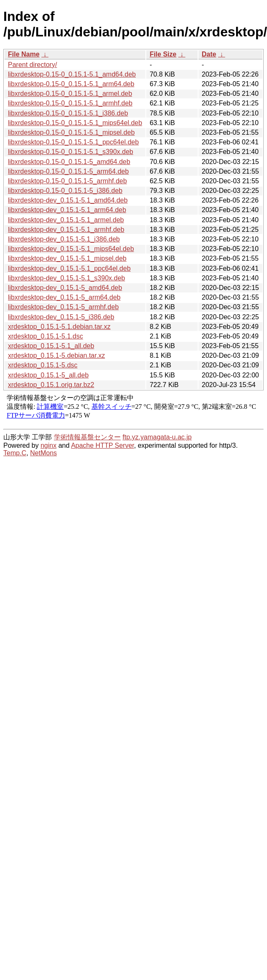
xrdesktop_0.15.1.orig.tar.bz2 (51, 385)
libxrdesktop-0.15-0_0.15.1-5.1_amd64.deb (72, 74)
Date (209, 54)
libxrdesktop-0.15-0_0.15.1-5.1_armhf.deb (70, 103)
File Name (24, 54)
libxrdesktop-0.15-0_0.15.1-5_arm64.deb (68, 171)
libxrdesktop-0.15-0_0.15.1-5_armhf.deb (67, 181)
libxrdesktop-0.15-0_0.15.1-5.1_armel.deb (70, 94)
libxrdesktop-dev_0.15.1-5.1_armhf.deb (66, 230)
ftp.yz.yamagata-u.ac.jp (157, 437)
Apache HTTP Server (103, 445)
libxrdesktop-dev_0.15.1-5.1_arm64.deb (67, 210)
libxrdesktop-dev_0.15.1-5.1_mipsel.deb (67, 258)
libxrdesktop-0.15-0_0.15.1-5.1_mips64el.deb (75, 123)
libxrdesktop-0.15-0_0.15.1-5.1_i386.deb (68, 113)
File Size (163, 54)
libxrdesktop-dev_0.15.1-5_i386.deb (61, 317)
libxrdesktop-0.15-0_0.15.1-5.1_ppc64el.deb (73, 142)
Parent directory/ (32, 65)
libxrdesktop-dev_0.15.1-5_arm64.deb (64, 297)
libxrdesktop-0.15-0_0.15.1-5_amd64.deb (69, 162)
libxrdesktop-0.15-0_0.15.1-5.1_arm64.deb (71, 84)
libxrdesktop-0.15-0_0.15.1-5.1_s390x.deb (71, 152)
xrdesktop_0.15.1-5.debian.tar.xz (56, 355)
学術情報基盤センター (87, 437)
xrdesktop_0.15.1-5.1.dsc (46, 336)
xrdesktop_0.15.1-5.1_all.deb (51, 346)
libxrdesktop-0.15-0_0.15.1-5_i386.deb (65, 191)
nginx (48, 445)
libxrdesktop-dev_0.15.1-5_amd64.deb (65, 288)
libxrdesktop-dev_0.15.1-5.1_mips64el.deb (71, 249)
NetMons (43, 453)
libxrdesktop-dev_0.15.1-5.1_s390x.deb (66, 278)
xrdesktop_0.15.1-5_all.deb (48, 375)
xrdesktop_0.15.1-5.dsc (43, 365)
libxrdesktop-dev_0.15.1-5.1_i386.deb (64, 239)
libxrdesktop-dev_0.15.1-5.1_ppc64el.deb (69, 268)
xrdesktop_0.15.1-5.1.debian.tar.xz (59, 327)
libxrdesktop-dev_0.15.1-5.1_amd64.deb (68, 200)
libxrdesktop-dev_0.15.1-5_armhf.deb (63, 307)
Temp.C (15, 453)
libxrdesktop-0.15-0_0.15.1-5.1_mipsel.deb (71, 132)
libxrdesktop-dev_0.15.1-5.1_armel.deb (66, 220)
